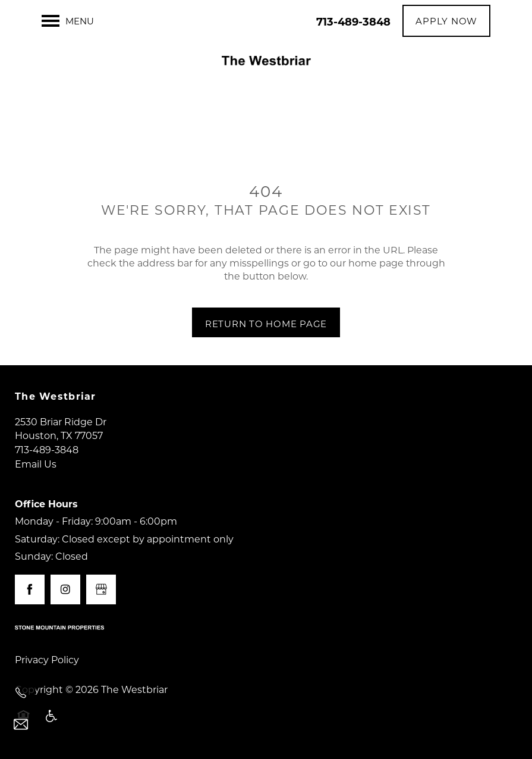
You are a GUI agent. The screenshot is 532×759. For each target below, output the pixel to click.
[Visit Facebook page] (30, 589)
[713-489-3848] (21, 693)
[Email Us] (21, 724)
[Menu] (68, 21)
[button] (446, 21)
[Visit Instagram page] (65, 589)
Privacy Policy (47, 659)
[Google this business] (101, 589)
